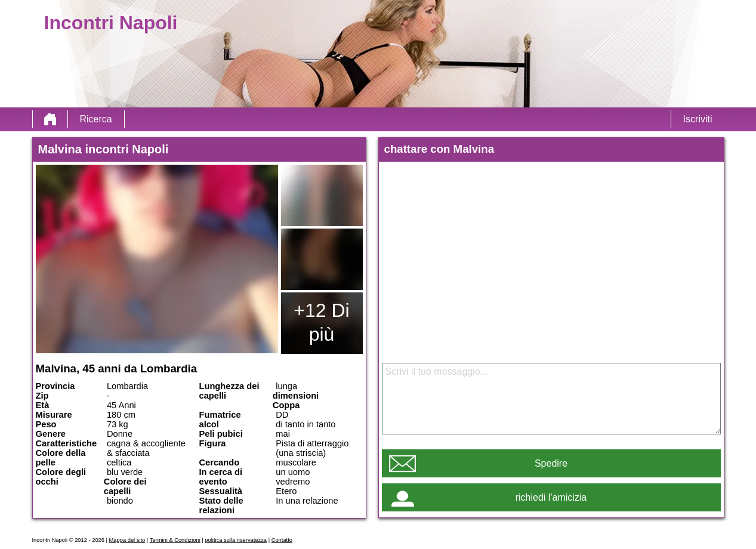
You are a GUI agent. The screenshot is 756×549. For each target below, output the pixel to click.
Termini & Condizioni (175, 540)
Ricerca (96, 119)
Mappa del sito (127, 540)
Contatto (282, 540)
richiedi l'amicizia (551, 497)
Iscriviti (698, 119)
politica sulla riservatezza (236, 540)
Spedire (551, 463)
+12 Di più (321, 322)
